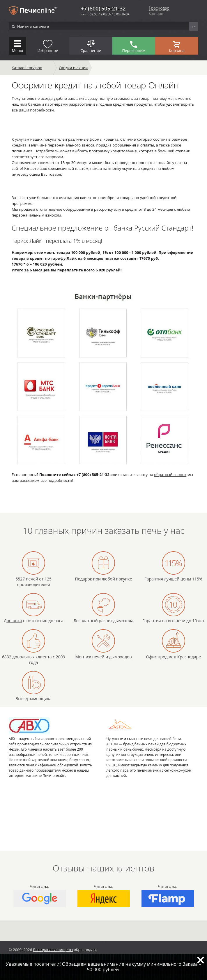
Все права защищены (53, 950)
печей (32, 579)
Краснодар (159, 8)
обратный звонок (170, 475)
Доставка (13, 621)
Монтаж (83, 657)
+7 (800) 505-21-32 (103, 8)
